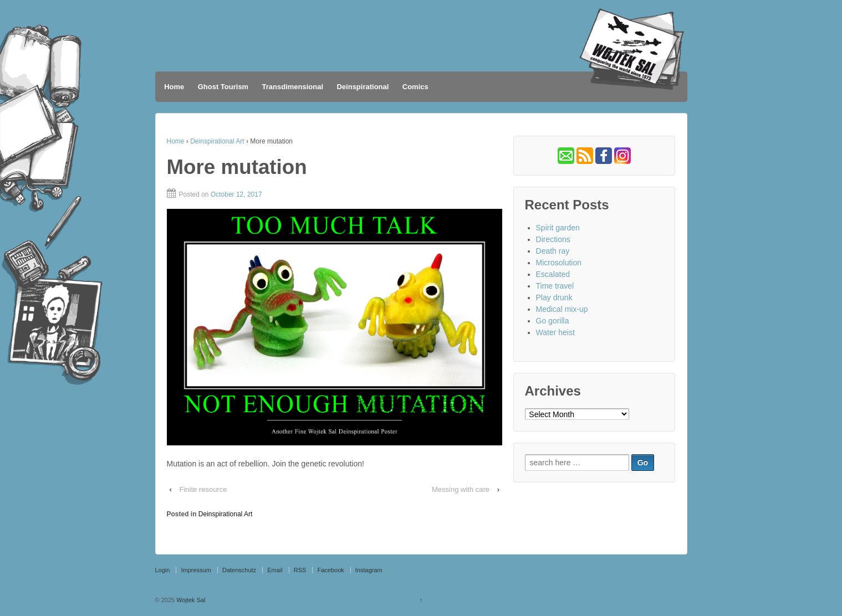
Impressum (196, 570)
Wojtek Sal (190, 600)
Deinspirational (363, 87)
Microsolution (559, 263)
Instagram (369, 570)
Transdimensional (293, 87)
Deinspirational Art (217, 141)
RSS (300, 570)
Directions (553, 239)
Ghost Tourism (223, 87)
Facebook (330, 570)
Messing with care (461, 489)
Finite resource (203, 489)
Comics (415, 87)
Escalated (553, 274)
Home (174, 87)
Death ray (553, 251)
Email (275, 570)
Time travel (555, 286)
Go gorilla (553, 321)
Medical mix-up (562, 309)
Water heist (555, 332)
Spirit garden (558, 228)
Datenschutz (239, 570)
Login (163, 570)
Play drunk (554, 297)
